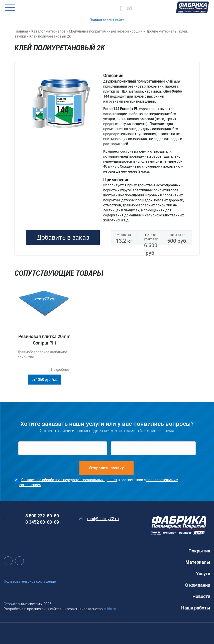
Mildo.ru (110, 609)
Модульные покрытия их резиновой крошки (106, 31)
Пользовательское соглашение (30, 581)
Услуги (203, 574)
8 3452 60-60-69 (42, 522)
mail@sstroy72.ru (103, 519)
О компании (198, 585)
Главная (21, 31)
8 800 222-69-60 (42, 516)
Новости (201, 596)
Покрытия (199, 551)
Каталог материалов (48, 31)
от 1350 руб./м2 (45, 380)
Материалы (198, 562)
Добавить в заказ (63, 238)
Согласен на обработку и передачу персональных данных (69, 480)
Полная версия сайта (107, 20)
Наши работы (196, 608)
